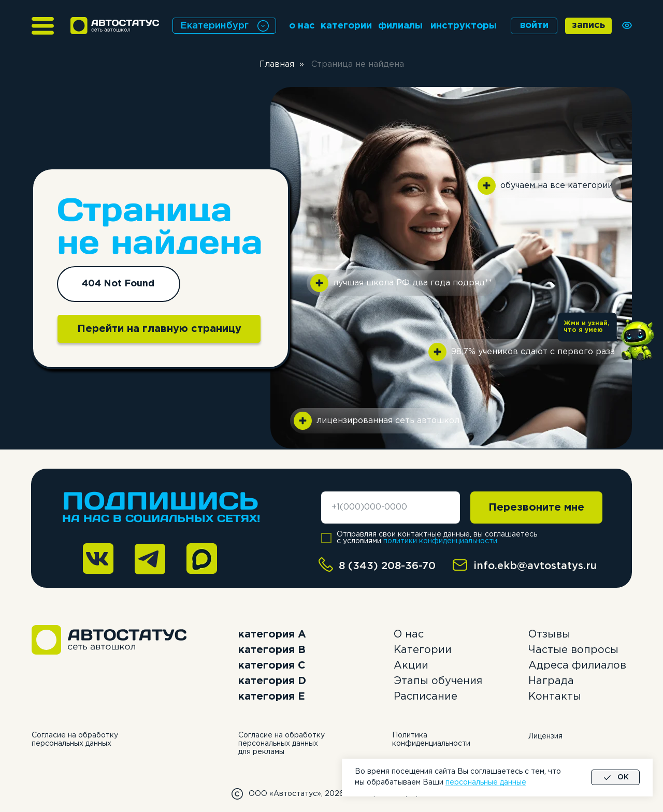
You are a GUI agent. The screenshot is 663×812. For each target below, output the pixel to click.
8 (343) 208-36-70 (387, 566)
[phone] (391, 508)
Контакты (555, 697)
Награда (551, 681)
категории (346, 26)
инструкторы (464, 26)
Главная (277, 64)
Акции (411, 665)
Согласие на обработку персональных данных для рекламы (282, 744)
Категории (423, 650)
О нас (409, 634)
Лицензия (545, 736)
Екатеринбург (214, 26)
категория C (272, 665)
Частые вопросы (573, 650)
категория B (272, 650)
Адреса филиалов (577, 665)
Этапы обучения (438, 681)
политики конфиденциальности (440, 541)
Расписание (426, 697)
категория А (272, 634)
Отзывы (549, 634)
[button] (637, 341)
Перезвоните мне (536, 508)
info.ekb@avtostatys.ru (535, 566)
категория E (272, 697)
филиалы (400, 26)
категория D (272, 681)
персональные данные (486, 782)
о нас (302, 26)
